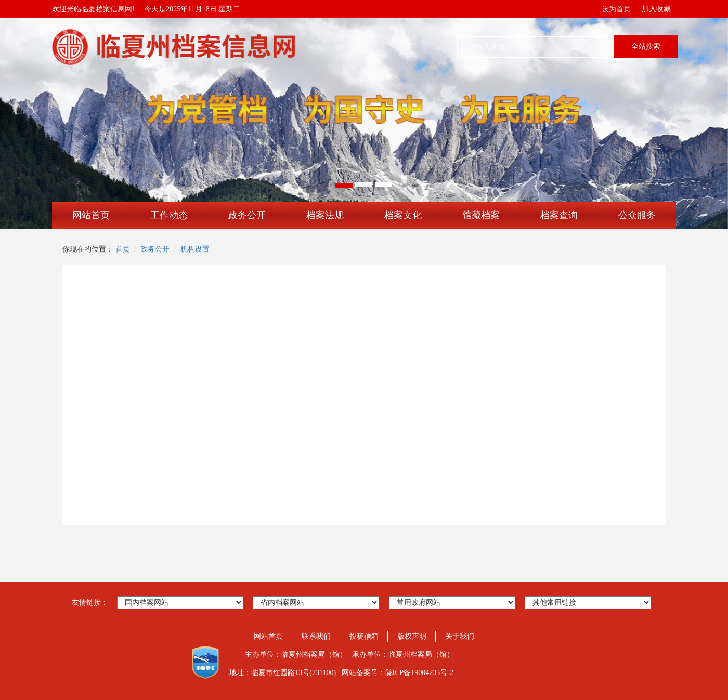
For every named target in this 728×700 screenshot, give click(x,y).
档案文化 (403, 215)
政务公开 (247, 215)
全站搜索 (646, 47)
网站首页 (91, 215)
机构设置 (195, 249)
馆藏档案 (481, 215)
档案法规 (325, 215)
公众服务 (637, 215)
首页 (123, 249)
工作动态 (169, 215)
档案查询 (559, 215)
